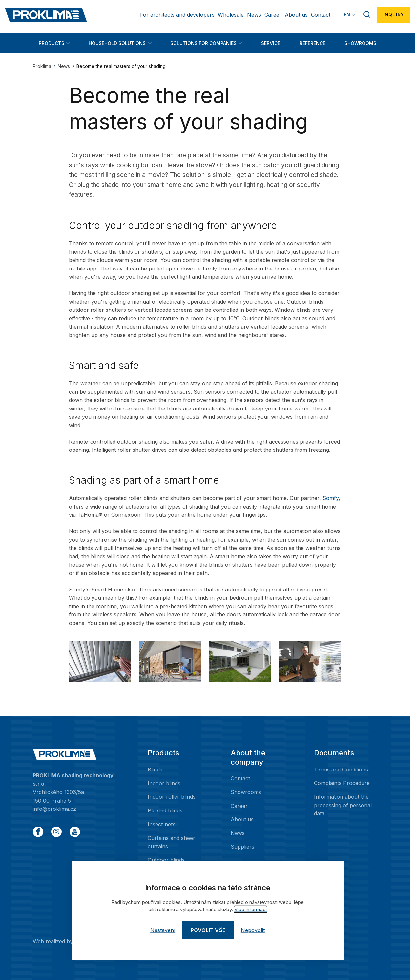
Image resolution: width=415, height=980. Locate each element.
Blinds (155, 770)
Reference (312, 43)
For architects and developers (177, 15)
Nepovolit (253, 930)
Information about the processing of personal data (343, 805)
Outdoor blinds (166, 860)
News (254, 15)
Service (271, 43)
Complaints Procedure (342, 783)
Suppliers (242, 847)
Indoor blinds (164, 783)
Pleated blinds (165, 810)
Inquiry (394, 15)
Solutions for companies (203, 43)
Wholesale (231, 15)
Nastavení (163, 930)
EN (347, 15)
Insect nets (161, 824)
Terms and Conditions (341, 770)
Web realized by (71, 941)
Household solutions (117, 43)
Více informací (250, 909)
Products (52, 43)
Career (273, 15)
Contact (321, 15)
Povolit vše (208, 930)
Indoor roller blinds (172, 797)
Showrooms (360, 43)
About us (296, 15)
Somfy (331, 498)
